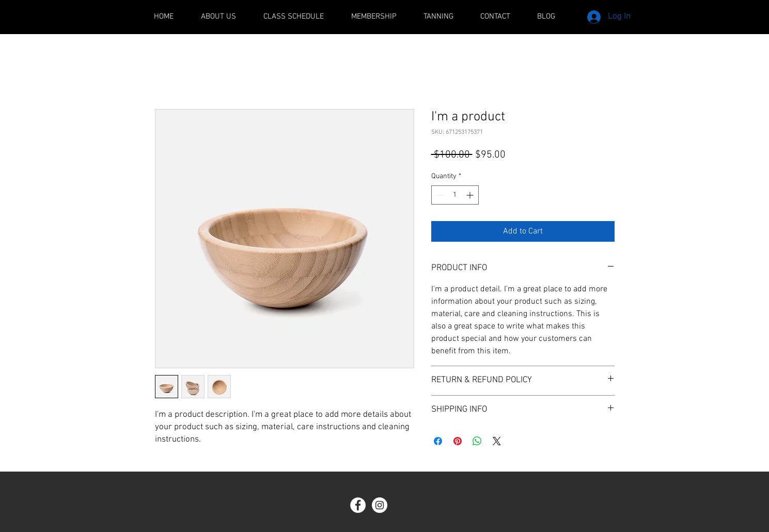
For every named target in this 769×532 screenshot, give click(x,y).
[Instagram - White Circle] (380, 505)
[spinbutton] (455, 195)
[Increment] (471, 195)
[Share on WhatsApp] (477, 441)
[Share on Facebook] (438, 441)
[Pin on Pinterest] (458, 441)
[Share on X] (497, 441)
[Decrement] (439, 195)
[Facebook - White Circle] (358, 505)
